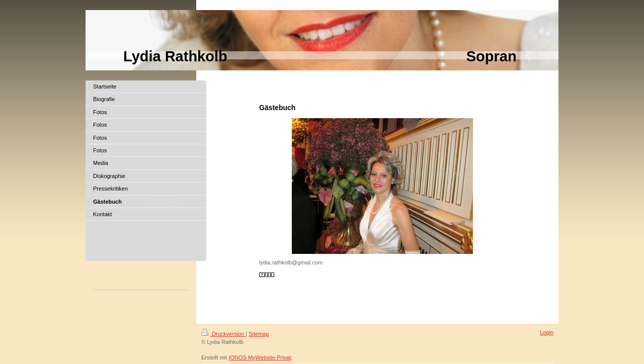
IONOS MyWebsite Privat (260, 357)
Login (547, 332)
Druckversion (223, 334)
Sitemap (259, 334)
